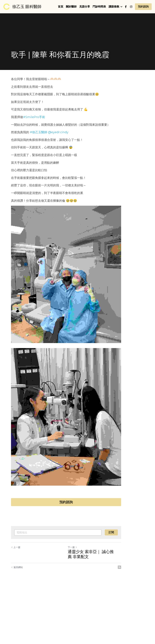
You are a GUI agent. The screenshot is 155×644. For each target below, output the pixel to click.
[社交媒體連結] (126, 7)
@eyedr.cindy (58, 132)
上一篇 (16, 604)
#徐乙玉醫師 (39, 132)
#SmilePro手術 (34, 117)
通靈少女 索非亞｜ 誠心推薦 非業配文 (111, 611)
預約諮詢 (143, 7)
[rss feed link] (142, 624)
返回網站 (17, 624)
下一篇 (84, 604)
